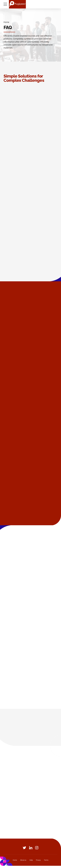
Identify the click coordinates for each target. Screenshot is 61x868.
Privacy (38, 862)
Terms (46, 862)
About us (23, 862)
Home (6, 22)
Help (31, 862)
